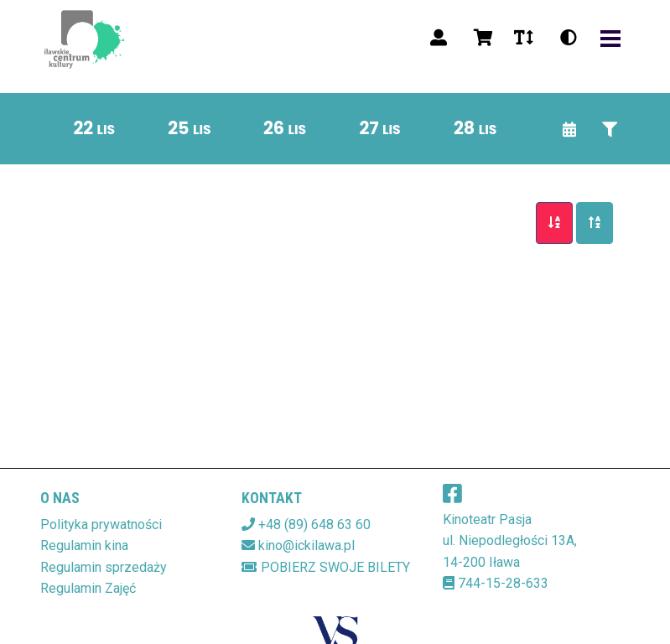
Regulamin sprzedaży (104, 567)
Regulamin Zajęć (88, 588)
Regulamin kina (84, 545)
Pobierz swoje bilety (326, 567)
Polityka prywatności (101, 525)
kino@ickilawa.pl (306, 545)
